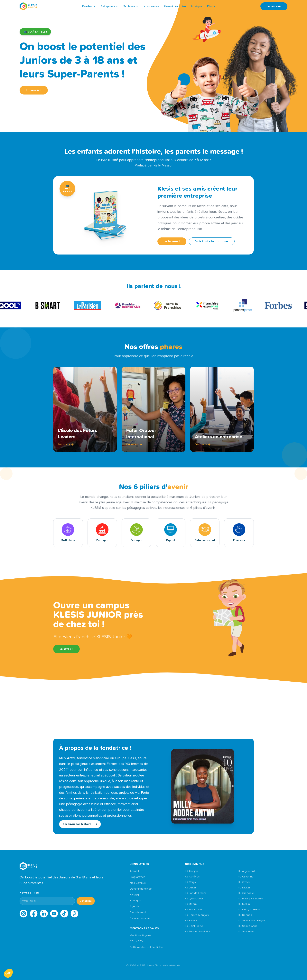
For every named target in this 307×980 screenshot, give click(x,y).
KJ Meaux (191, 904)
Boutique (196, 6)
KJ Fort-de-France (196, 893)
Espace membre (140, 918)
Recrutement (138, 912)
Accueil (134, 871)
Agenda (135, 906)
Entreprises (110, 6)
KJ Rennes (245, 915)
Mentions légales (141, 935)
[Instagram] (23, 914)
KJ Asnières (192, 877)
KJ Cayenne (246, 877)
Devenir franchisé (175, 6)
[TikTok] (64, 914)
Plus (212, 6)
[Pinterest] (74, 914)
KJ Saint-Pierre (194, 926)
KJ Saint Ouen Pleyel (252, 921)
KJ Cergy (191, 882)
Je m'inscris (274, 6)
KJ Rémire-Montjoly (197, 915)
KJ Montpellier (194, 910)
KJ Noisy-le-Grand (250, 910)
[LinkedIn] (44, 914)
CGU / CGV (136, 941)
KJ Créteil (244, 882)
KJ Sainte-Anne (248, 926)
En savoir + (34, 90)
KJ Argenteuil (247, 871)
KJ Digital (244, 888)
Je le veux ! (172, 241)
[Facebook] (34, 914)
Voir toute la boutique (212, 241)
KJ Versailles (246, 932)
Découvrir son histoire (80, 824)
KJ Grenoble (246, 893)
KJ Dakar (191, 888)
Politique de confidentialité (146, 947)
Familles (89, 6)
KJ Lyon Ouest (194, 899)
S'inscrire (86, 901)
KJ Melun (244, 904)
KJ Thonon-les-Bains (198, 932)
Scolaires (131, 6)
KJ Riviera (191, 921)
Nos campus (151, 6)
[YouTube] (54, 914)
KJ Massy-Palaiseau (251, 899)
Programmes (138, 877)
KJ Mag (134, 895)
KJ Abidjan (191, 871)
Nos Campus (138, 883)
